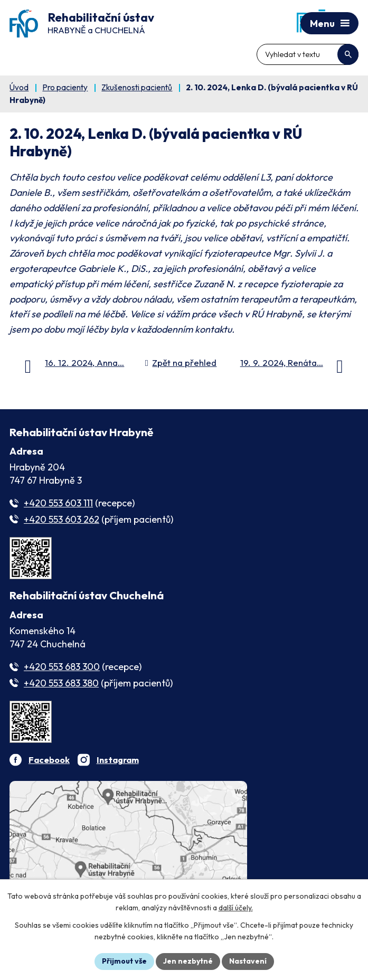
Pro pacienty (65, 87)
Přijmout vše (124, 961)
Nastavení (248, 961)
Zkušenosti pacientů (137, 87)
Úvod (19, 87)
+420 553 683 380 (61, 683)
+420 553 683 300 (62, 667)
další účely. (236, 908)
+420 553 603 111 (58, 503)
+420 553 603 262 (62, 519)
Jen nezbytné (188, 961)
